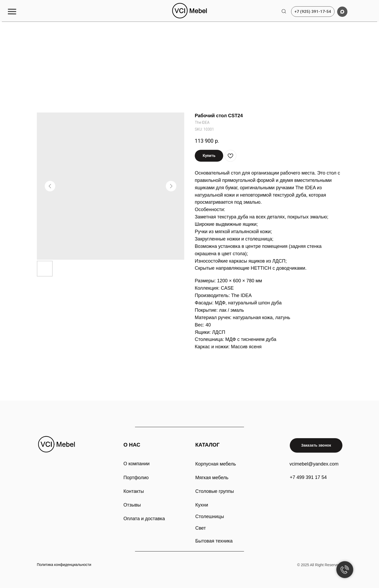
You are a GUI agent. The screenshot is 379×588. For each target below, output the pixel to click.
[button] (12, 11)
